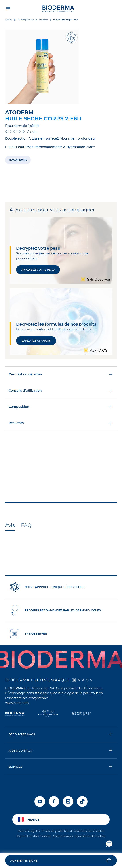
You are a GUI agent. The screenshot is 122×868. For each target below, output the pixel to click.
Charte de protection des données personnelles (73, 831)
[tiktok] (82, 801)
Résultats (61, 423)
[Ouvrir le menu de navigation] (8, 8)
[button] (61, 860)
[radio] (18, 160)
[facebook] (54, 801)
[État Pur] (81, 714)
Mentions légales (29, 831)
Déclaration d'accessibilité (34, 836)
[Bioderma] (15, 714)
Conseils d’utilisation (61, 391)
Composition (61, 407)
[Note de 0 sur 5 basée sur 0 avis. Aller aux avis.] (21, 132)
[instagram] (68, 801)
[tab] (10, 526)
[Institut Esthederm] (48, 714)
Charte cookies (63, 836)
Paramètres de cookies (90, 836)
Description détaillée (61, 375)
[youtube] (40, 801)
